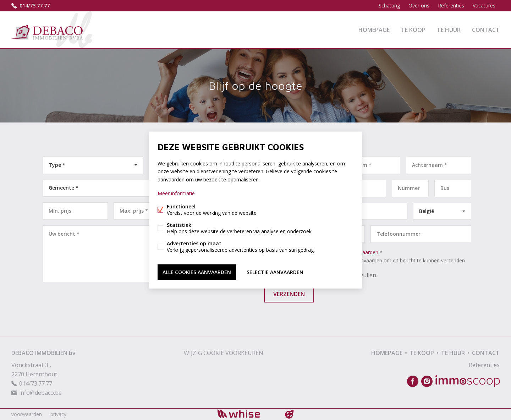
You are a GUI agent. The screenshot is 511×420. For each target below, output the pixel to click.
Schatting (389, 6)
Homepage (374, 30)
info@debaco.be (40, 393)
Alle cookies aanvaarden (197, 272)
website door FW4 (290, 414)
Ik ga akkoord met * (369, 256)
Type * (57, 165)
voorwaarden (27, 414)
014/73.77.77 (35, 6)
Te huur (449, 30)
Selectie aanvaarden (275, 272)
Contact (486, 30)
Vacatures (484, 6)
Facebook (413, 381)
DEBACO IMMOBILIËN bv (43, 353)
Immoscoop (468, 381)
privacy (58, 414)
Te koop (413, 30)
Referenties (451, 6)
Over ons (419, 6)
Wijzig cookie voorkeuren (224, 353)
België (427, 211)
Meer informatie (176, 193)
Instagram (427, 381)
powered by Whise (247, 414)
